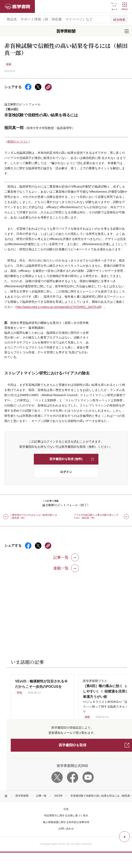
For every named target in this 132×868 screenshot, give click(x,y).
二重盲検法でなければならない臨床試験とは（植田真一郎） (33, 516)
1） (9, 399)
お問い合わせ (66, 829)
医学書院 (17, 6)
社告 (66, 809)
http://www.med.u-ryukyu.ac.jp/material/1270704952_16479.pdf (59, 307)
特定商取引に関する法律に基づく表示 (66, 816)
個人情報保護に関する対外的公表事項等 (66, 822)
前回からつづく (18, 142)
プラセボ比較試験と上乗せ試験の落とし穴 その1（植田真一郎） (97, 516)
